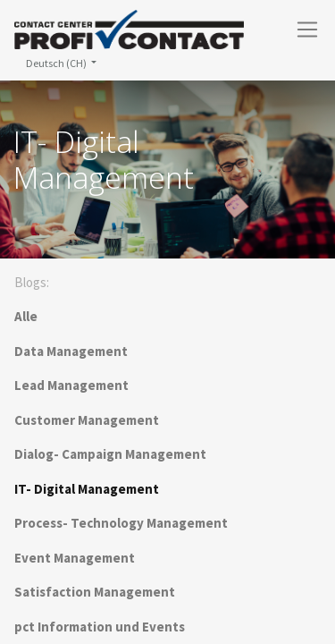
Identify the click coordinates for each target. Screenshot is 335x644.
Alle (26, 316)
